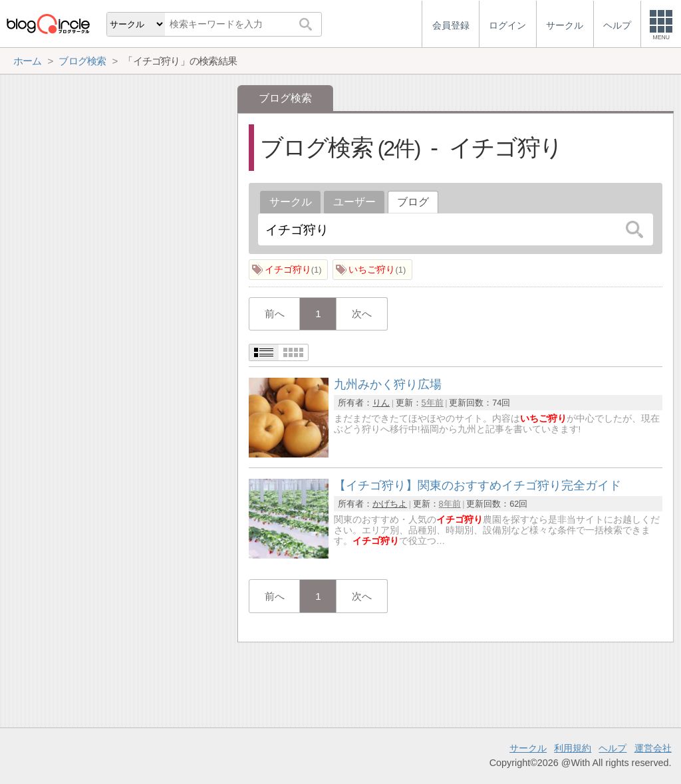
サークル (291, 202)
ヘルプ (613, 748)
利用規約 (573, 748)
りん (381, 403)
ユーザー (354, 202)
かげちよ (390, 504)
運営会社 (653, 748)
